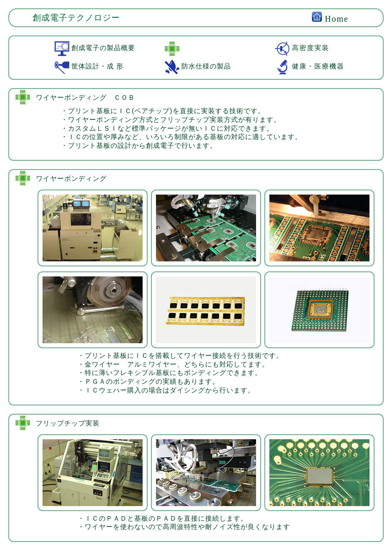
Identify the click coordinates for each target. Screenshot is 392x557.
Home (330, 19)
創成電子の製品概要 (95, 48)
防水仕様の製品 (198, 66)
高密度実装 (302, 48)
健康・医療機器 (310, 66)
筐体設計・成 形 (89, 66)
